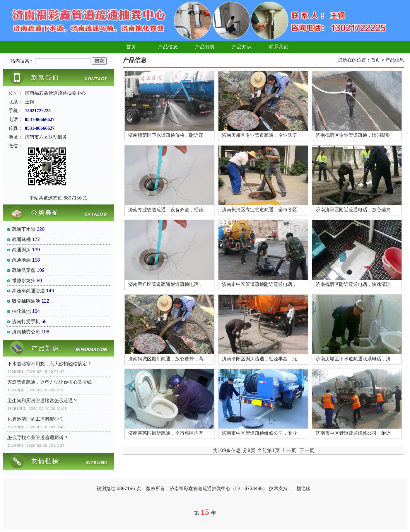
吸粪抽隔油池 (26, 301)
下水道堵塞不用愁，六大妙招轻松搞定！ (49, 364)
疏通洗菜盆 (24, 270)
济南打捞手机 (26, 322)
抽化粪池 (21, 311)
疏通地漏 (21, 260)
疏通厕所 (21, 250)
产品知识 (242, 47)
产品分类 (205, 47)
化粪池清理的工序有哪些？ (35, 419)
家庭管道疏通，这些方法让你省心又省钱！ (52, 382)
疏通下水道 (24, 229)
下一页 (307, 450)
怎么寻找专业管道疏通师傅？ (38, 438)
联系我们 (279, 47)
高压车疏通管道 (28, 291)
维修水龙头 (24, 281)
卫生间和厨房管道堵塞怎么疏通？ (42, 401)
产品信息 (168, 47)
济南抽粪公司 (26, 332)
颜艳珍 (303, 488)
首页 (131, 47)
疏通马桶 (21, 239)
